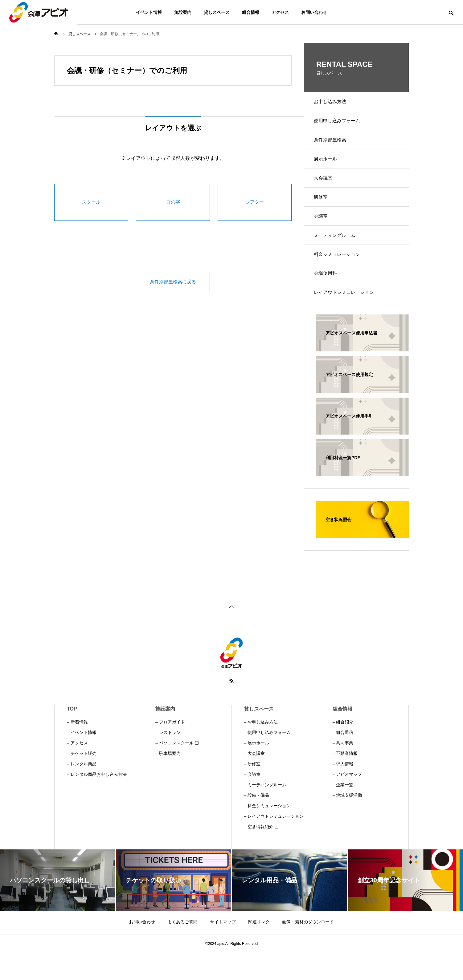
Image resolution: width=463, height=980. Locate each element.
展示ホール (329, 167)
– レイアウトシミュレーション (274, 843)
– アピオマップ (347, 801)
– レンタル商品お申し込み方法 (97, 801)
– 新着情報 (77, 749)
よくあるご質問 (182, 949)
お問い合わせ (314, 12)
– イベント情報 (82, 759)
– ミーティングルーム (265, 812)
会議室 (324, 232)
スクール (91, 202)
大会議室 (326, 189)
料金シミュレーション (341, 275)
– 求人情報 (343, 791)
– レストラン (168, 759)
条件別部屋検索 (334, 146)
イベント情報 (149, 12)
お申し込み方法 (334, 103)
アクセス (280, 12)
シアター (255, 202)
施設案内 (183, 12)
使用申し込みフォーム (341, 124)
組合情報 (251, 12)
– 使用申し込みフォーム (268, 759)
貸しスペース (217, 12)
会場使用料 (329, 297)
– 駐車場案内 (168, 780)
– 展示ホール (257, 770)
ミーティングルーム (338, 254)
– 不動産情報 (345, 780)
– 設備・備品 (257, 822)
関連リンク (259, 949)
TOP (72, 736)
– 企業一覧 (343, 812)
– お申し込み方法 (261, 749)
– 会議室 (252, 801)
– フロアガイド (170, 749)
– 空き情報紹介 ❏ (262, 854)
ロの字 (173, 202)
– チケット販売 (82, 780)
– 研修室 (252, 791)
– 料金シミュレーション (268, 833)
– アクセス (77, 770)
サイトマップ (223, 949)
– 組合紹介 (343, 749)
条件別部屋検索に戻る (173, 282)
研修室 (324, 211)
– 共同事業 (343, 770)
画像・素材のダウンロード (308, 949)
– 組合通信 (343, 759)
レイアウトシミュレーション (348, 318)
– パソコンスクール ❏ (177, 770)
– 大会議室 (255, 780)
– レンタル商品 (82, 791)
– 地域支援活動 (347, 822)
